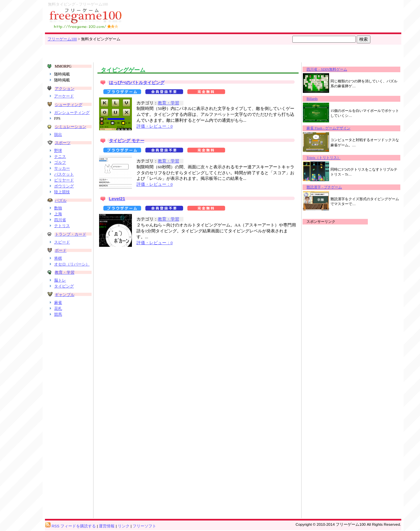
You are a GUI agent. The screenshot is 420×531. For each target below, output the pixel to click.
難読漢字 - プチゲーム (324, 187)
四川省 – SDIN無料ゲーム (327, 69)
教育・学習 (65, 272)
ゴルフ (60, 162)
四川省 (60, 220)
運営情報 (107, 526)
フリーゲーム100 (62, 39)
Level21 (117, 199)
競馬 (58, 314)
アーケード (64, 96)
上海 (58, 214)
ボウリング (64, 186)
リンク (124, 526)
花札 (58, 308)
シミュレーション (71, 127)
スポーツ (63, 143)
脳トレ (60, 280)
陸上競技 (62, 192)
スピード (62, 242)
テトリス (62, 226)
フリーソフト (144, 526)
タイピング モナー (127, 141)
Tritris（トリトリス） (323, 158)
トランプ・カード (71, 234)
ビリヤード (64, 180)
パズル (61, 201)
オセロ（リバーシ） (72, 264)
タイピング (64, 286)
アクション (65, 89)
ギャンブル (65, 295)
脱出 (58, 135)
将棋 (58, 258)
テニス (60, 157)
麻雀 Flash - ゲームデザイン (328, 128)
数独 (58, 208)
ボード (61, 250)
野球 (58, 151)
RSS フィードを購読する (71, 526)
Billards (312, 99)
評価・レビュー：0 (155, 126)
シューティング (69, 105)
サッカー (62, 168)
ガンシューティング (72, 113)
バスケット (64, 174)
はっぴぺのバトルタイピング (137, 83)
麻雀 (58, 303)
